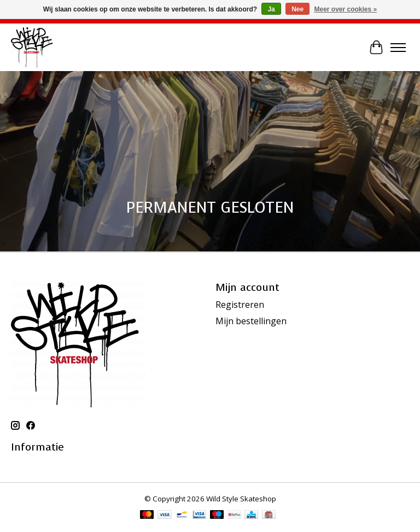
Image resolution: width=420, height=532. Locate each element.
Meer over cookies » (346, 9)
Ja (271, 9)
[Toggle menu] (398, 48)
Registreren (240, 305)
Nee (297, 9)
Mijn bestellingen (251, 321)
